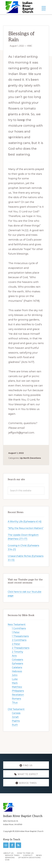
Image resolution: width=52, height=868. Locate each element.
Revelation (18, 695)
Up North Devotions (30, 458)
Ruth (15, 725)
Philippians (18, 691)
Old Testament (16, 709)
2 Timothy (18, 652)
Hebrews (17, 671)
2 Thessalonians (21, 648)
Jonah (15, 717)
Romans (16, 699)
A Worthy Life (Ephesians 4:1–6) (25, 522)
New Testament (17, 624)
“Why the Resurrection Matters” (26, 528)
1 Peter (16, 632)
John (15, 675)
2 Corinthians (19, 640)
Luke (15, 679)
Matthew (17, 687)
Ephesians (17, 664)
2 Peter (16, 644)
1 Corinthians (19, 628)
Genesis (16, 713)
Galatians (17, 667)
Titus (15, 703)
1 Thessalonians (20, 636)
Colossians (17, 660)
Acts (14, 656)
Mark (15, 683)
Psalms (16, 721)
